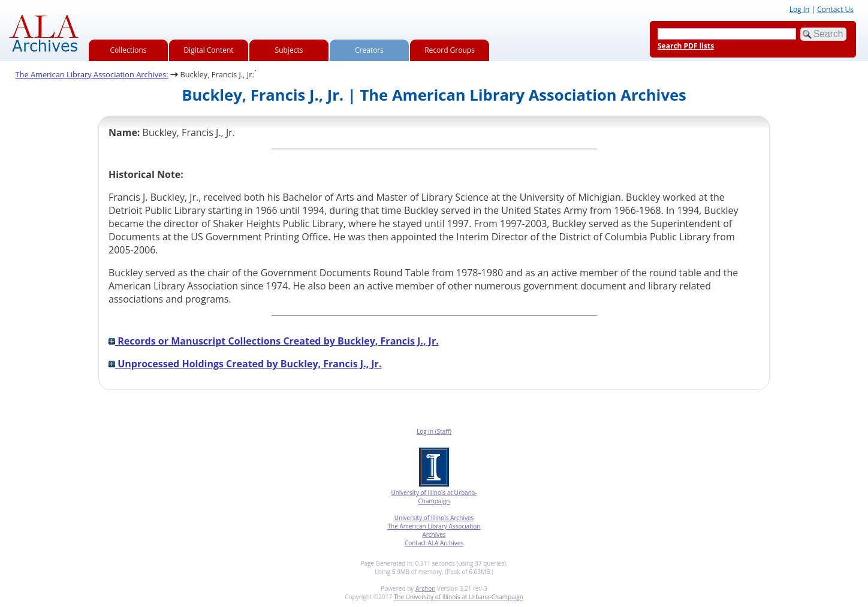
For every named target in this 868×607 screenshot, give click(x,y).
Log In (800, 9)
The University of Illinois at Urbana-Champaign (459, 597)
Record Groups (450, 50)
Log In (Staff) (434, 431)
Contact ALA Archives (434, 543)
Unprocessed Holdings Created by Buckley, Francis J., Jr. (245, 364)
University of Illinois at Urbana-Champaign (434, 497)
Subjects (289, 50)
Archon (425, 588)
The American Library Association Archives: (92, 74)
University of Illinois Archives (434, 518)
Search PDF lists (686, 46)
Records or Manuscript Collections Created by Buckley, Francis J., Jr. (274, 341)
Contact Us (835, 9)
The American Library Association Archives (434, 530)
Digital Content (208, 50)
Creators (369, 50)
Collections (129, 50)
